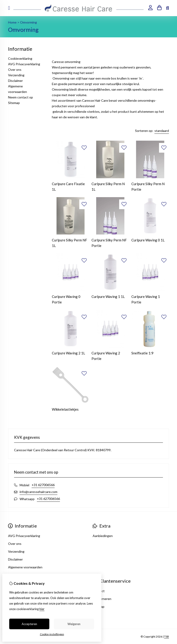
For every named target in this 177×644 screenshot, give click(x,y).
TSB (167, 637)
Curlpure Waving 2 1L (68, 353)
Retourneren (102, 599)
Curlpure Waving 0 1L (148, 240)
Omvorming (28, 22)
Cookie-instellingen (52, 634)
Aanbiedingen (103, 536)
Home (12, 22)
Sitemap (14, 103)
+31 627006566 (43, 485)
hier (42, 609)
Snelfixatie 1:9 (142, 353)
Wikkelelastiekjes (65, 409)
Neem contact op (21, 97)
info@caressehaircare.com (38, 492)
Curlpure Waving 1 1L (108, 297)
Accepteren (29, 624)
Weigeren (74, 624)
